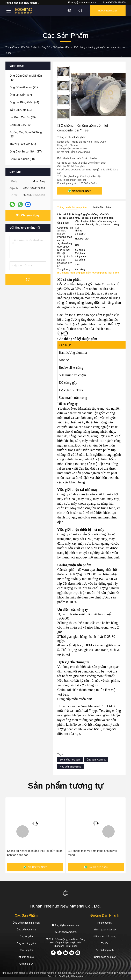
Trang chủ (11, 47)
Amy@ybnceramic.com (82, 2)
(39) (23, 117)
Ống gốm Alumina (96, 760)
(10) (21, 110)
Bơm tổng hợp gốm (70, 760)
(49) (26, 78)
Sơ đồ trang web (105, 950)
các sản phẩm (29, 47)
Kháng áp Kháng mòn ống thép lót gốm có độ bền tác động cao (35, 853)
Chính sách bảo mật (105, 957)
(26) (26, 134)
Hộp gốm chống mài (70, 767)
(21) (24, 87)
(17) (21, 95)
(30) (22, 159)
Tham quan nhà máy (105, 930)
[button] (23, 831)
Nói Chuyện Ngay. (108, 11)
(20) (23, 144)
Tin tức (105, 943)
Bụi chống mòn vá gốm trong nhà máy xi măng (93, 853)
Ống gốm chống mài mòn (55, 47)
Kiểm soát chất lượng (105, 936)
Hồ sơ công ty (105, 923)
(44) (24, 102)
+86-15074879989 (114, 2)
